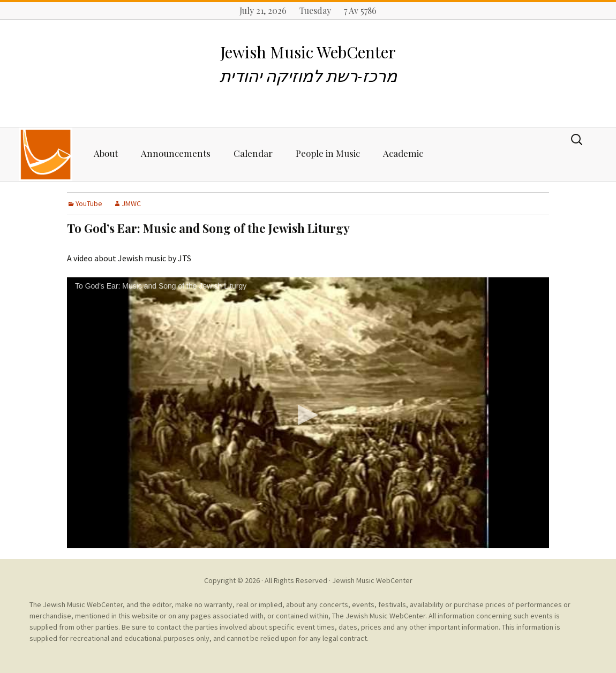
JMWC (131, 203)
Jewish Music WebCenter (372, 580)
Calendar (253, 153)
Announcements (176, 153)
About (106, 153)
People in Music (328, 153)
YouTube (89, 203)
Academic (403, 153)
